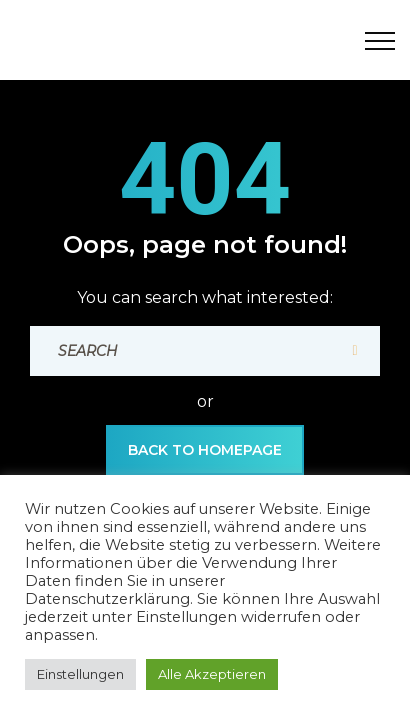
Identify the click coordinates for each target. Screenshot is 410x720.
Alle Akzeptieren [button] (212, 674)
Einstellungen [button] (80, 674)
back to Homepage (205, 450)
